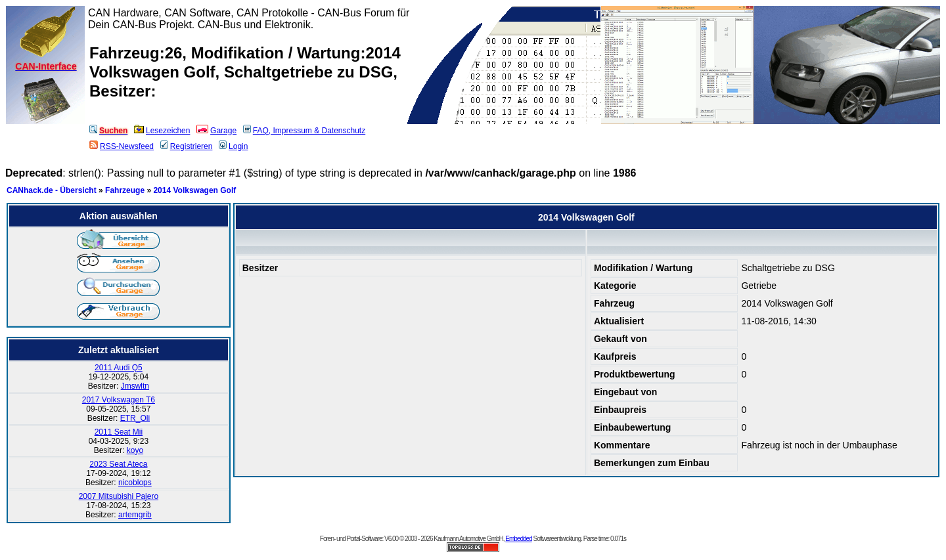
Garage (216, 131)
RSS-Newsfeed (122, 146)
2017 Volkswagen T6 (119, 400)
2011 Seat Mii (119, 432)
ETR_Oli (135, 418)
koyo (135, 450)
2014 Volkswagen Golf (194, 190)
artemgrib (135, 515)
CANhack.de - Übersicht (52, 190)
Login (233, 146)
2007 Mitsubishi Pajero (119, 496)
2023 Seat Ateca (118, 464)
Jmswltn (135, 386)
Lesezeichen (162, 131)
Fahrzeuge (125, 190)
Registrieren (187, 146)
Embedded (518, 539)
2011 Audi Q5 (119, 368)
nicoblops (135, 483)
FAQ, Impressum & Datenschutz (304, 131)
